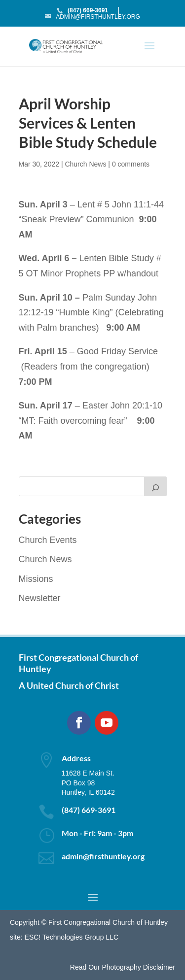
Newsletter (40, 598)
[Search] (155, 486)
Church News (85, 164)
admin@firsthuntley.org (103, 856)
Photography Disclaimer (138, 967)
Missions (36, 579)
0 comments (131, 164)
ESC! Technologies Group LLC (72, 937)
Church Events (48, 540)
